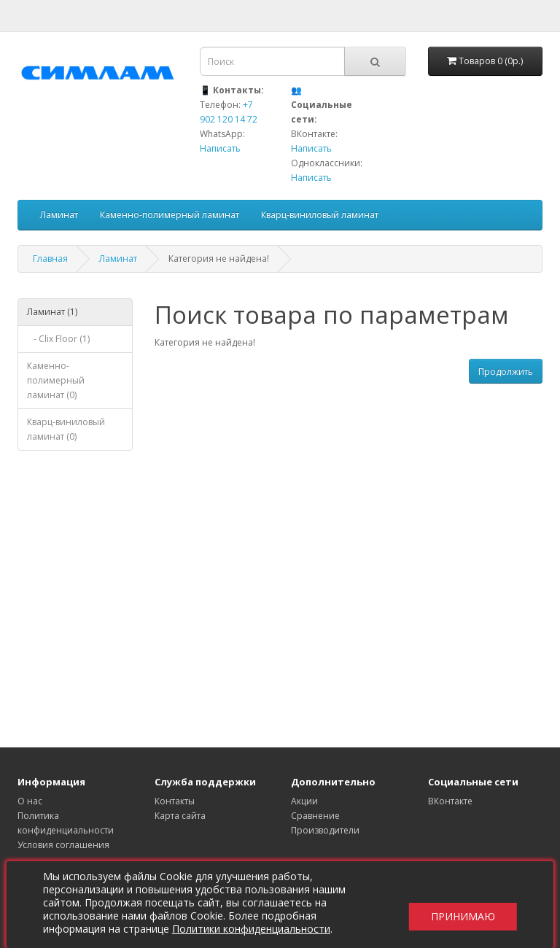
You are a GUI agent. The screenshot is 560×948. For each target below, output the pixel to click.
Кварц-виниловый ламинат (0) (66, 429)
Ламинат (59, 215)
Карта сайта (180, 816)
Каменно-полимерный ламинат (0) (56, 380)
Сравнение (315, 816)
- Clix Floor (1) (58, 339)
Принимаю (459, 905)
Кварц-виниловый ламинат (320, 215)
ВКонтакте (450, 801)
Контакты (175, 801)
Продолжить (506, 372)
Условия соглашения (63, 845)
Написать (220, 148)
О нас (30, 801)
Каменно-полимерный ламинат (170, 215)
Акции (304, 801)
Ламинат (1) (52, 312)
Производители (325, 830)
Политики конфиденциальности (256, 929)
